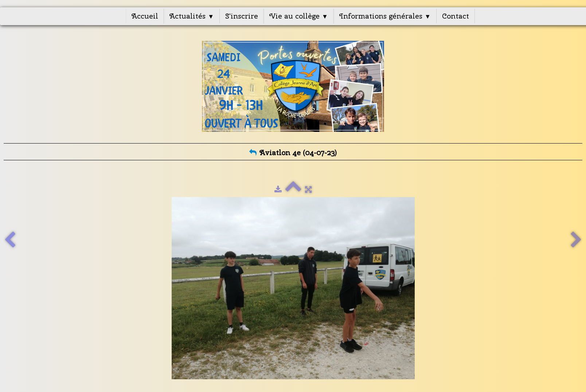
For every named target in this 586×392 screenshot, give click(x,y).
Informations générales (385, 16)
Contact (456, 16)
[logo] (293, 86)
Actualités (192, 16)
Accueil (145, 16)
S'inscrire (242, 16)
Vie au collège (299, 16)
